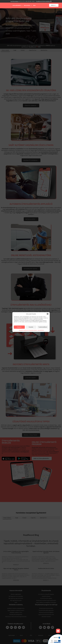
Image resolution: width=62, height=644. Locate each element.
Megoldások (28, 5)
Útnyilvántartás (18, 5)
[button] (48, 314)
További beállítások (43, 327)
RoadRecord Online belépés (44, 1)
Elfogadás (19, 327)
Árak (34, 5)
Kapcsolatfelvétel (41, 330)
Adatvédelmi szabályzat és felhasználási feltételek (28, 330)
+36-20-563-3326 (30, 1)
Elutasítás (31, 327)
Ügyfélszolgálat (14, 1)
